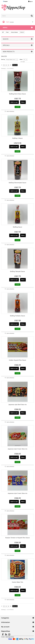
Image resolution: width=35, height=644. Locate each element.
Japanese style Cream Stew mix (17, 449)
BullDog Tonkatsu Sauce (17, 316)
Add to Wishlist (10, 111)
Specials (6, 45)
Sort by (3, 59)
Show (21, 59)
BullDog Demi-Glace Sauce (17, 94)
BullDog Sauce (17, 227)
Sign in (30, 1)
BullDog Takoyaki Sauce (17, 271)
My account (5, 627)
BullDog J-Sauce (17, 138)
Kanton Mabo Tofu (18, 582)
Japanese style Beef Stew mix (17, 405)
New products (9, 52)
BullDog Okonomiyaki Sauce (17, 183)
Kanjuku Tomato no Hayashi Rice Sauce (17, 538)
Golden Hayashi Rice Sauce (17, 360)
